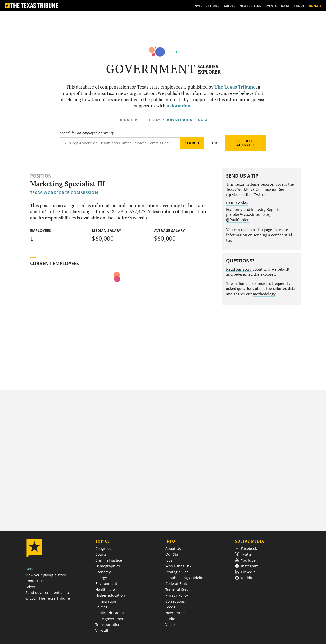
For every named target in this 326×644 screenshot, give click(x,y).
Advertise (33, 587)
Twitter (244, 554)
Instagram (247, 566)
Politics (101, 607)
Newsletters (175, 613)
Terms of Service (179, 589)
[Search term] (120, 143)
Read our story (239, 269)
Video (170, 625)
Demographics (108, 566)
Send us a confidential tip (47, 592)
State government (110, 619)
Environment (106, 584)
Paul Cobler (237, 203)
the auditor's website (127, 218)
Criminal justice (109, 560)
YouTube (245, 560)
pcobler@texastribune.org (249, 214)
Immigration (106, 601)
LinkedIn (245, 572)
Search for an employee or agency (87, 133)
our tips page (261, 230)
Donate (32, 569)
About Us (173, 548)
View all (102, 630)
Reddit (244, 578)
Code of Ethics (177, 584)
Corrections (175, 601)
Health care (105, 589)
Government (151, 69)
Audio (170, 619)
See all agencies (246, 143)
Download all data (187, 120)
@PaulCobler (237, 220)
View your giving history (46, 575)
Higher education (110, 595)
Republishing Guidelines (186, 578)
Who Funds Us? (178, 566)
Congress (103, 548)
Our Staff (173, 554)
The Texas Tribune (235, 87)
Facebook (246, 548)
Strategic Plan (177, 572)
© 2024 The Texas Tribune (48, 598)
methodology (264, 294)
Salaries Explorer (209, 69)
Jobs (169, 560)
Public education (110, 613)
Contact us (35, 581)
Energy (101, 578)
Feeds (170, 607)
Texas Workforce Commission (64, 193)
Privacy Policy (177, 595)
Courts (101, 554)
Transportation (108, 625)
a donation (179, 106)
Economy (103, 572)
